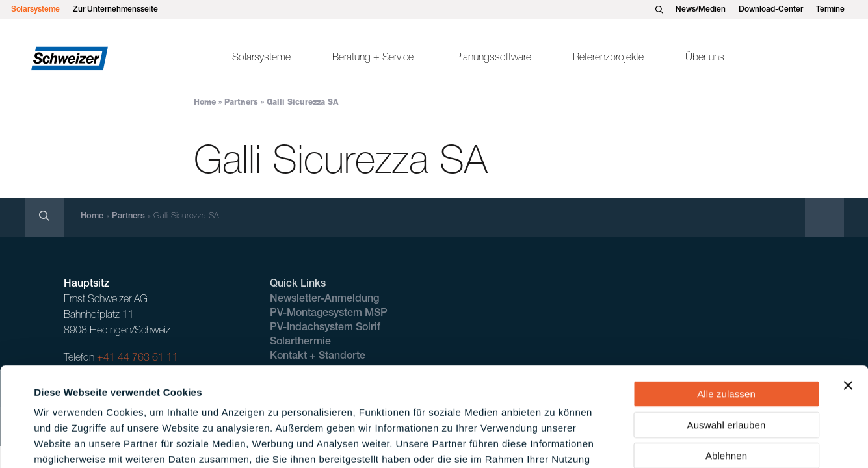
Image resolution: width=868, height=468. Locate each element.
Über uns (705, 58)
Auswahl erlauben (727, 340)
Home (205, 103)
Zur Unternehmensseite (115, 10)
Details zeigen (555, 442)
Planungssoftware (493, 58)
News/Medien (701, 10)
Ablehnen (726, 370)
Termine (830, 10)
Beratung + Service (373, 58)
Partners (241, 103)
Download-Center (771, 10)
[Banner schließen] (848, 300)
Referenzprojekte (608, 58)
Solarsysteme (35, 10)
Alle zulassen (726, 308)
